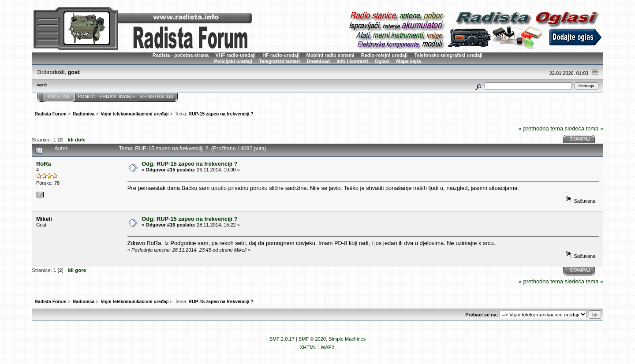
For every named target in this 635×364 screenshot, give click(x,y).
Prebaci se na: (482, 315)
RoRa (44, 164)
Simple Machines (347, 339)
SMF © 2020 (312, 339)
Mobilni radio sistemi (331, 55)
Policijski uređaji (233, 61)
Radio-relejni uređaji (384, 55)
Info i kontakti (352, 61)
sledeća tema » (584, 128)
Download (318, 61)
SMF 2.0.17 (282, 339)
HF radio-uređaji (281, 55)
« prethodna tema (541, 128)
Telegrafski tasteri (279, 61)
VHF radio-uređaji (235, 55)
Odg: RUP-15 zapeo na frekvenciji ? (189, 164)
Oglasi (382, 61)
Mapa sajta (409, 61)
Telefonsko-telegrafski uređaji (449, 55)
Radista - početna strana (181, 55)
